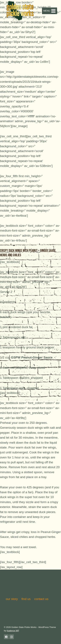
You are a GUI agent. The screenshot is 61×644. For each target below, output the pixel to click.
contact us (41, 599)
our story (12, 599)
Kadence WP (13, 631)
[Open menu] (50, 11)
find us (26, 599)
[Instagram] (12, 637)
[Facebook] (6, 637)
